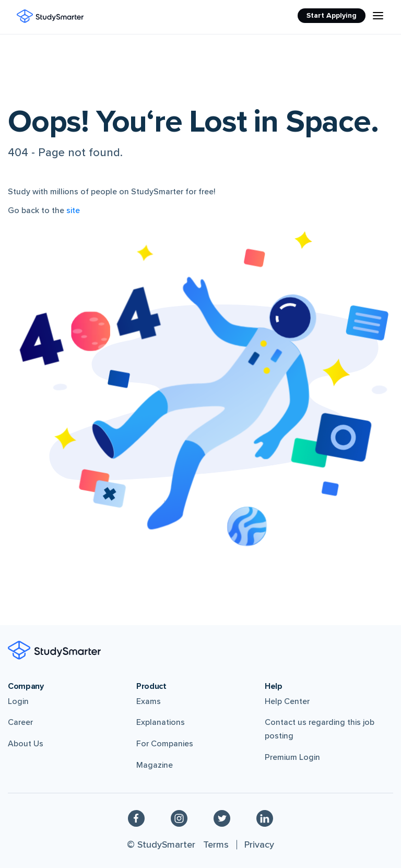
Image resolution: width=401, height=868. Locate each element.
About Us (26, 744)
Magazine (155, 765)
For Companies (165, 744)
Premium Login (292, 757)
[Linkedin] (265, 818)
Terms (216, 844)
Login (18, 701)
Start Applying (332, 15)
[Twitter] (222, 818)
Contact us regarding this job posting (320, 729)
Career (20, 722)
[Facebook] (136, 818)
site (73, 210)
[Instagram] (179, 818)
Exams (149, 701)
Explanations (161, 722)
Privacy (259, 844)
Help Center (287, 701)
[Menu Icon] (378, 16)
